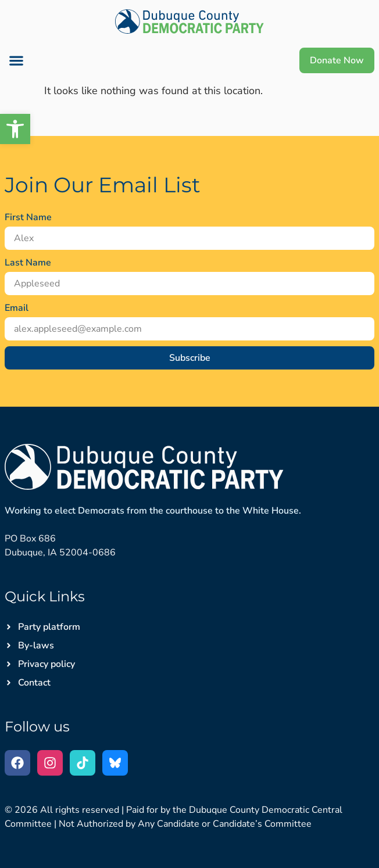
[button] (15, 129)
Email (17, 308)
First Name (28, 217)
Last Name (28, 263)
